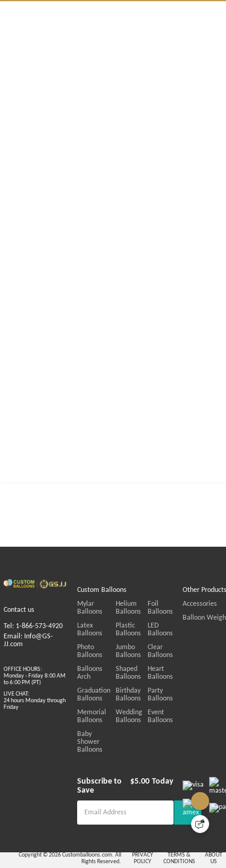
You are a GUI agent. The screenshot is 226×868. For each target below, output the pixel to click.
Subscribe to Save (109, 789)
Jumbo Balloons (145, 667)
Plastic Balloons (145, 645)
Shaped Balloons (145, 688)
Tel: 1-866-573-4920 (33, 642)
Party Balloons (202, 706)
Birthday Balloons (145, 710)
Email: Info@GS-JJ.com (28, 656)
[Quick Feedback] (200, 824)
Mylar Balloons (99, 619)
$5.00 (152, 789)
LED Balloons (200, 641)
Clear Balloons (202, 663)
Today (175, 789)
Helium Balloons (145, 623)
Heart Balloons (194, 688)
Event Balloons (194, 732)
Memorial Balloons (92, 732)
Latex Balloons (99, 641)
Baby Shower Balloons (96, 753)
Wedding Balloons (146, 732)
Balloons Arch (97, 684)
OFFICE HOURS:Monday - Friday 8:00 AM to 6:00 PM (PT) (35, 692)
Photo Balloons (99, 663)
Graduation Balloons (94, 710)
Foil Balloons (200, 619)
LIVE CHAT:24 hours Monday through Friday (35, 716)
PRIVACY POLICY (170, 858)
